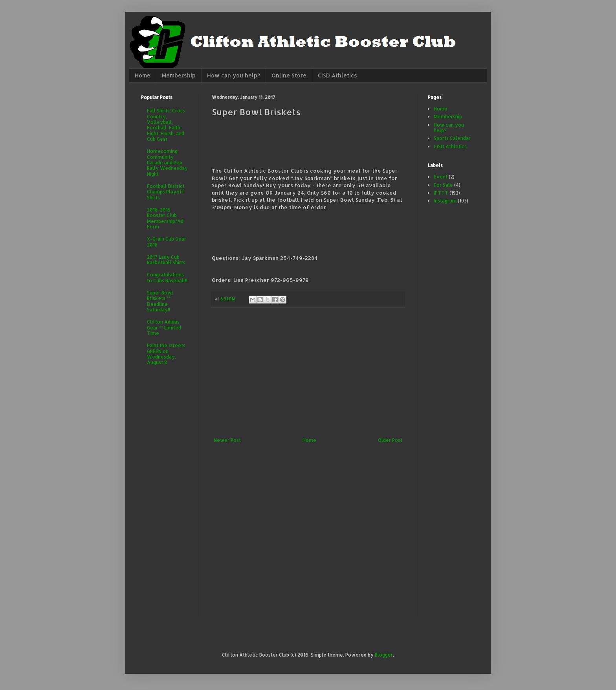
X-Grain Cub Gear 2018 (167, 242)
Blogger (384, 655)
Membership (179, 75)
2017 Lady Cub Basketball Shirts (166, 260)
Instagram (445, 201)
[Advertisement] (308, 373)
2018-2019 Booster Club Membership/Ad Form (165, 218)
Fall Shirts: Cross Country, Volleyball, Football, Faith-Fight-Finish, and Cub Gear (166, 125)
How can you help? (234, 75)
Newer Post (227, 440)
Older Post (390, 440)
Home (143, 75)
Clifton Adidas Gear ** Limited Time (164, 328)
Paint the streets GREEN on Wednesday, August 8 (166, 354)
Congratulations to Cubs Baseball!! (167, 277)
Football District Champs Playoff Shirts (166, 192)
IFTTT (441, 193)
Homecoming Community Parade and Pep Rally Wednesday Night (167, 163)
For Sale (443, 185)
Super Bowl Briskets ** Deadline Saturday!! (160, 301)
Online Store (289, 75)
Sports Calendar (452, 138)
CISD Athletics (337, 75)
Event (441, 177)
